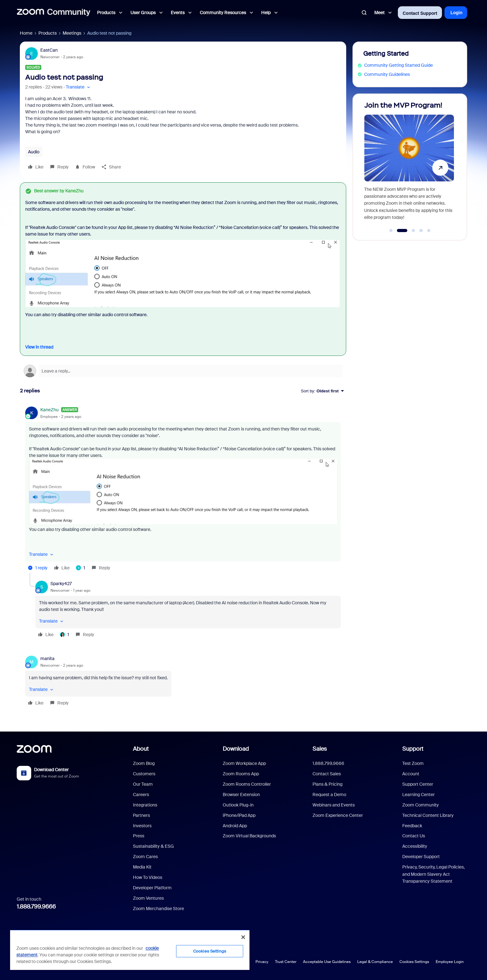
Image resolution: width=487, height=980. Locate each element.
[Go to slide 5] (429, 231)
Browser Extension (241, 795)
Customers (144, 774)
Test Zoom (413, 763)
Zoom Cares (145, 857)
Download (236, 749)
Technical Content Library (428, 815)
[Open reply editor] (183, 371)
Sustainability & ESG (153, 846)
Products (48, 33)
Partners (141, 815)
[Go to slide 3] (413, 231)
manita (47, 658)
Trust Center (286, 962)
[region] (130, 950)
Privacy (262, 962)
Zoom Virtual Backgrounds (249, 836)
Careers (141, 795)
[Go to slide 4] (421, 231)
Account (411, 774)
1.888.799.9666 (36, 907)
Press (139, 836)
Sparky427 (61, 584)
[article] (183, 490)
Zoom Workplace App (244, 763)
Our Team (143, 784)
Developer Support (421, 857)
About (141, 749)
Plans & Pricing (327, 784)
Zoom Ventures (148, 898)
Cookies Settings (414, 962)
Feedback (412, 826)
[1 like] (80, 568)
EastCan (49, 50)
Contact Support (420, 13)
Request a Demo (329, 795)
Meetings (72, 33)
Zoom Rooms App (241, 774)
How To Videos (148, 877)
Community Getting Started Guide (398, 65)
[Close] (243, 937)
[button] (79, 87)
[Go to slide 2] (402, 231)
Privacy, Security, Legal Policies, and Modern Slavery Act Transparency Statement (433, 874)
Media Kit (142, 867)
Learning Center (418, 795)
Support (413, 749)
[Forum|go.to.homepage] (54, 13)
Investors (142, 826)
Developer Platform (152, 888)
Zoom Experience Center (338, 815)
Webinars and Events (334, 805)
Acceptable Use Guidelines (327, 962)
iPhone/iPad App (239, 815)
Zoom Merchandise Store (158, 909)
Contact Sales (327, 774)
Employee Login (450, 962)
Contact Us (414, 836)
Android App (235, 826)
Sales (320, 749)
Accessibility (415, 846)
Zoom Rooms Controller (247, 784)
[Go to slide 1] (391, 231)
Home (26, 33)
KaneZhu (49, 410)
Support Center (418, 784)
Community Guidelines (387, 74)
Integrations (145, 805)
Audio (34, 152)
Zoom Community (421, 805)
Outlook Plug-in (238, 805)
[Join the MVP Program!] (409, 164)
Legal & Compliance (375, 962)
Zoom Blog (144, 763)
